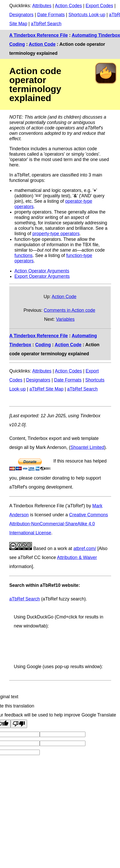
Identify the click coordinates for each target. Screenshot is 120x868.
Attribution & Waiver (77, 557)
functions (23, 255)
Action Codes (69, 6)
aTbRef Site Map (46, 389)
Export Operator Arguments (42, 276)
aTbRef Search (46, 24)
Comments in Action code (69, 310)
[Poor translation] (19, 724)
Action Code (42, 44)
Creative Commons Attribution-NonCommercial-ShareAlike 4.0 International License (59, 524)
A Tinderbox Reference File (39, 35)
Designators (21, 15)
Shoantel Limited (87, 447)
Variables (65, 319)
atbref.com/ (85, 548)
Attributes (42, 6)
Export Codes (99, 6)
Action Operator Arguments (42, 271)
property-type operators (56, 234)
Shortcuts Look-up (87, 15)
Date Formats (51, 15)
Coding (17, 44)
